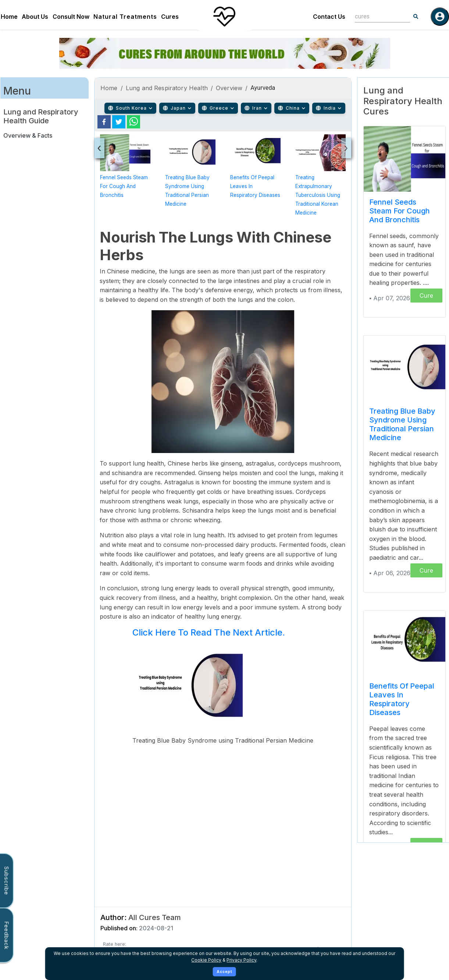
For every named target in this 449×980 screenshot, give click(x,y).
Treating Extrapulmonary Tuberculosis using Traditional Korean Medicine (318, 195)
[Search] (416, 17)
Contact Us (329, 17)
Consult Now (71, 17)
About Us (35, 17)
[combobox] (377, 16)
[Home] (224, 17)
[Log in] (440, 17)
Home (9, 17)
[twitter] (119, 122)
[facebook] (104, 122)
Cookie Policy (206, 960)
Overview (229, 88)
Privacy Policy (241, 960)
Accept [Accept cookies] (224, 972)
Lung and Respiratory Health (167, 88)
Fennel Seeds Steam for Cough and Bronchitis (124, 186)
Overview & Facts (28, 135)
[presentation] (99, 148)
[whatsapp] (133, 122)
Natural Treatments (125, 17)
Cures (170, 17)
